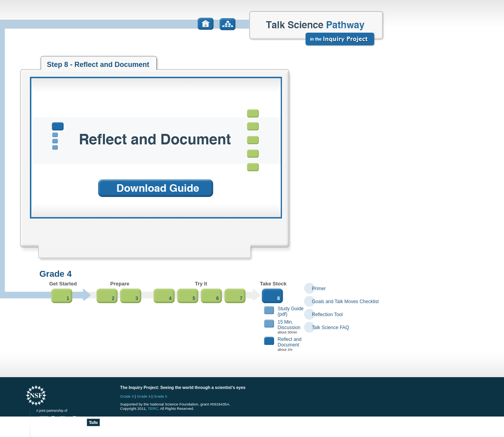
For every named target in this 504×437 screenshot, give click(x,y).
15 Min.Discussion (289, 325)
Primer (319, 289)
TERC (153, 408)
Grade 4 (144, 396)
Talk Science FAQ (331, 328)
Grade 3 (127, 396)
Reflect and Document (290, 342)
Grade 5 (160, 396)
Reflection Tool (327, 315)
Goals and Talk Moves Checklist (345, 302)
